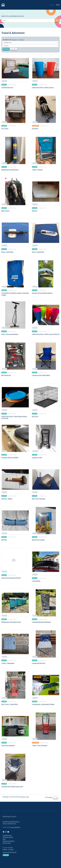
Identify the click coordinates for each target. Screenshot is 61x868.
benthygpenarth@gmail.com (11, 822)
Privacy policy (7, 843)
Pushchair (35, 128)
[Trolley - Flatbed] (46, 150)
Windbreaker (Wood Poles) (10, 170)
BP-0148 (4, 369)
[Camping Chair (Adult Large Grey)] (15, 767)
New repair (6, 855)
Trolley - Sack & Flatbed (40, 745)
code (27, 797)
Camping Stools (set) (39, 663)
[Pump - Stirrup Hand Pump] (15, 315)
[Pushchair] (46, 109)
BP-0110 (4, 245)
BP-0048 (35, 122)
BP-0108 (35, 204)
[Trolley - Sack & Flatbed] (46, 726)
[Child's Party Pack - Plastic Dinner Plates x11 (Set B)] (15, 397)
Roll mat (35, 211)
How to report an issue (10, 852)
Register (52, 5)
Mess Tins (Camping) (39, 499)
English (5, 849)
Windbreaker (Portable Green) (11, 622)
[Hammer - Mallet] (15, 479)
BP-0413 (35, 657)
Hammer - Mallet (7, 499)
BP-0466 (4, 739)
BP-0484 (4, 780)
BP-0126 (35, 328)
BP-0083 (4, 204)
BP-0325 (4, 533)
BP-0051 (4, 163)
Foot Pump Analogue (8, 745)
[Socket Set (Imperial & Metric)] (14, 560)
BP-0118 (4, 287)
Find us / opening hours (9, 823)
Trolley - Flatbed (37, 170)
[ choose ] (15, 40)
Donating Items (7, 835)
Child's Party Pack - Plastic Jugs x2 (43, 87)
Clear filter (14, 49)
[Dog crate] (46, 397)
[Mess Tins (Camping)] (46, 479)
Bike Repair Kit (6, 375)
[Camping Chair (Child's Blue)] (46, 356)
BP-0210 (35, 410)
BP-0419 (4, 698)
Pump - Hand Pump (7, 252)
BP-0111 (35, 245)
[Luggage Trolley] (46, 438)
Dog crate (35, 416)
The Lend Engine (15, 827)
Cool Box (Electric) (7, 87)
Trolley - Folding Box (8, 663)
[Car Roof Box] (46, 562)
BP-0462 (35, 698)
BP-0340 (35, 533)
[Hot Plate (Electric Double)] (15, 438)
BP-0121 (4, 328)
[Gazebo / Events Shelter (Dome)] (46, 274)
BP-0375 (35, 574)
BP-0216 (4, 451)
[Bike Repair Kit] (15, 356)
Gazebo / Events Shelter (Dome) (42, 293)
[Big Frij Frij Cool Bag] (46, 521)
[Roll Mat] (15, 521)
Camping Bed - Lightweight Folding (43, 704)
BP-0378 (35, 616)
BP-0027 (4, 81)
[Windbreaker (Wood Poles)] (15, 150)
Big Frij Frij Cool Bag (38, 540)
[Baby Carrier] (15, 192)
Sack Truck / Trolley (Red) (10, 704)
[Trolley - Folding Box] (15, 644)
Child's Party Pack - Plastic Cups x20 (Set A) (46, 334)
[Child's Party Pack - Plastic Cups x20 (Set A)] (46, 315)
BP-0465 (35, 739)
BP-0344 (4, 571)
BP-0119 (35, 287)
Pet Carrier (5, 128)
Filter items (6, 49)
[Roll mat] (46, 192)
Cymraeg (11, 849)
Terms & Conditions (9, 841)
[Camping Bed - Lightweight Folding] (46, 685)
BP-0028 (35, 81)
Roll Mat (4, 540)
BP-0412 (4, 657)
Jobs (4, 839)
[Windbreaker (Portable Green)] (15, 603)
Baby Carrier (5, 211)
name (23, 797)
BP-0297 (35, 451)
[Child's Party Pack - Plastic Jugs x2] (46, 68)
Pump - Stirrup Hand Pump (10, 334)
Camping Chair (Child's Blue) (41, 375)
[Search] (57, 20)
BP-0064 (35, 163)
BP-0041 (4, 122)
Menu (58, 5)
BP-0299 (4, 492)
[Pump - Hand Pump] (15, 233)
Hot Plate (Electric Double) (10, 457)
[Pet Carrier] (15, 109)
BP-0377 (4, 616)
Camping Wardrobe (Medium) (41, 622)
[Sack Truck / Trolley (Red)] (15, 685)
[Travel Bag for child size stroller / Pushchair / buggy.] (15, 274)
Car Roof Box (36, 581)
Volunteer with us (8, 837)
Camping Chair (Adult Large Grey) (12, 786)
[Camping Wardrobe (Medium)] (46, 603)
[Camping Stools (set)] (46, 644)
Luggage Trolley (37, 457)
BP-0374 (35, 492)
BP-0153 (35, 369)
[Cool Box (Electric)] (15, 68)
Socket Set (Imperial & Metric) (11, 578)
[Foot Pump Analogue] (15, 726)
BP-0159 (4, 410)
